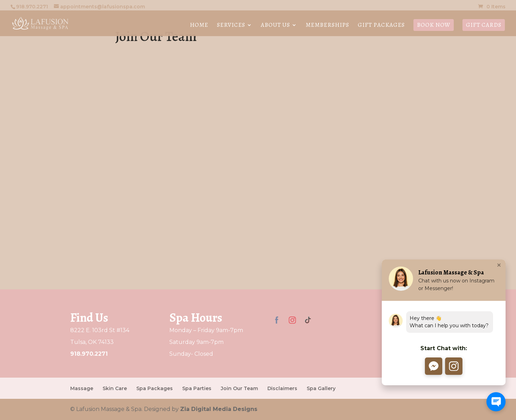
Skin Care (115, 388)
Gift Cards (484, 25)
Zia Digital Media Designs (219, 409)
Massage (82, 388)
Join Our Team (239, 388)
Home (199, 26)
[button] (433, 366)
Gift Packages (381, 26)
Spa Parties (197, 388)
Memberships (327, 26)
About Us (275, 26)
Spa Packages (155, 388)
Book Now (434, 25)
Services (231, 26)
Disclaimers (282, 388)
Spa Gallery (321, 388)
